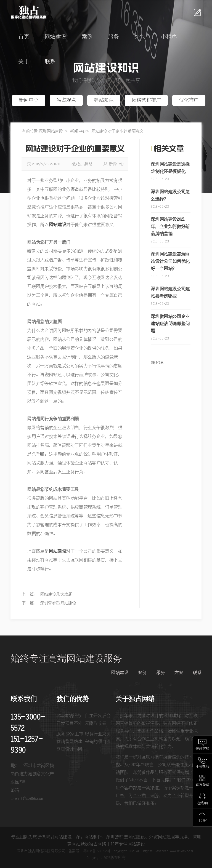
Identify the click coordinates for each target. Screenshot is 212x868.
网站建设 (56, 37)
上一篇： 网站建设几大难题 (47, 595)
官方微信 (202, 785)
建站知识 (104, 100)
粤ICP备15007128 (96, 851)
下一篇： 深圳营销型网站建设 (49, 603)
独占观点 (66, 100)
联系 (50, 62)
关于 (24, 62)
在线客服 (202, 749)
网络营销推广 (146, 100)
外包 (140, 37)
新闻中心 (29, 100)
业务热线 (202, 767)
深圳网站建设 (51, 131)
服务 (114, 37)
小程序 (169, 37)
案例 (87, 37)
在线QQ (202, 803)
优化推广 (189, 100)
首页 (24, 37)
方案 (179, 673)
